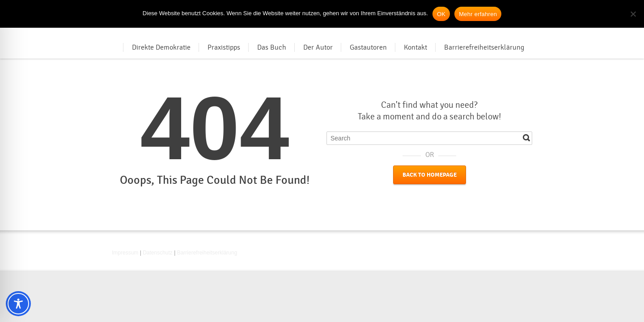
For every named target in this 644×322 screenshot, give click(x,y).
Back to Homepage (430, 175)
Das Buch (272, 47)
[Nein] (633, 14)
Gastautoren (368, 47)
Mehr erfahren (478, 14)
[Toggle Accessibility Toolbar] (18, 304)
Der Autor (318, 47)
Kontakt (415, 47)
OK (441, 14)
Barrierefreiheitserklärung (484, 47)
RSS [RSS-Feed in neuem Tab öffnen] (527, 254)
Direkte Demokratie (161, 47)
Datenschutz (158, 253)
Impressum (125, 253)
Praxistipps (224, 47)
